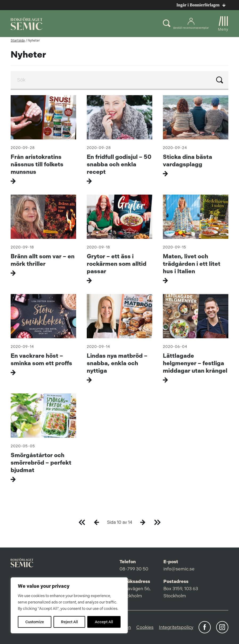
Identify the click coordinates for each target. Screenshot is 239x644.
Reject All (69, 622)
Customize (35, 622)
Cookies (145, 627)
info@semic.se (179, 569)
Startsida (18, 41)
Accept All (104, 622)
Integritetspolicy (176, 627)
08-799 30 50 (134, 569)
